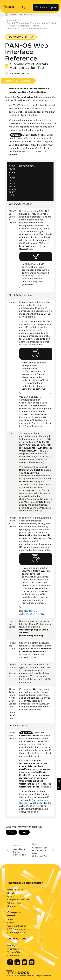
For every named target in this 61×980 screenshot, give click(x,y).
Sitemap (12, 906)
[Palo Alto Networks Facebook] (10, 964)
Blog (10, 896)
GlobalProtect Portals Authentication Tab (27, 29)
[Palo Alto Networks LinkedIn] (18, 964)
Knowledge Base (16, 932)
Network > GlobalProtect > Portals (24, 26)
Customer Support (17, 926)
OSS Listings (14, 903)
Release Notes (15, 890)
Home (8, 20)
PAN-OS (17, 20)
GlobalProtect (49, 23)
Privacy (11, 946)
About (10, 919)
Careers (11, 922)
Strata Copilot (46, 7)
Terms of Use (14, 952)
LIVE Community (16, 929)
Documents (13, 955)
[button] (59, 784)
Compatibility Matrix (18, 899)
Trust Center (14, 949)
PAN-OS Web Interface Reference (23, 23)
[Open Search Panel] (25, 7)
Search (11, 893)
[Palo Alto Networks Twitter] (25, 964)
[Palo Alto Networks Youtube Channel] (32, 964)
